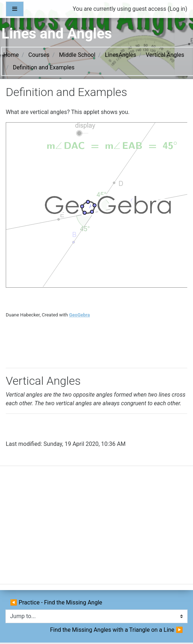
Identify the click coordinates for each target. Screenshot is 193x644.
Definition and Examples (44, 67)
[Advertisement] (96, 528)
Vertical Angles (165, 55)
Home (11, 55)
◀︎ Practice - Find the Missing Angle (56, 602)
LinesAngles (121, 55)
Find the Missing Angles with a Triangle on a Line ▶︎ (116, 630)
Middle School (77, 55)
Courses (39, 55)
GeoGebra (79, 315)
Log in (177, 9)
